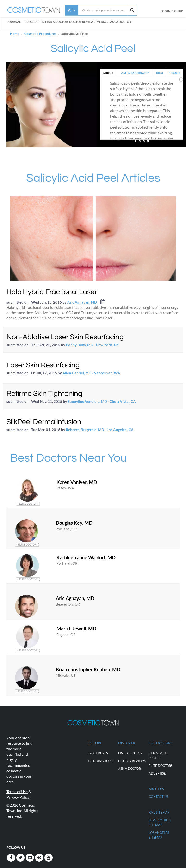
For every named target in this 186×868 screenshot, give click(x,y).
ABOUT (108, 73)
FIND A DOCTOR (56, 22)
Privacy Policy (18, 797)
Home (15, 34)
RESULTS (174, 73)
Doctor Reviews (82, 22)
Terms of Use (17, 792)
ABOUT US (156, 789)
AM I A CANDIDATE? (135, 73)
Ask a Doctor (121, 22)
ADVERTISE (157, 773)
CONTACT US (158, 797)
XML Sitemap (159, 812)
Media (103, 22)
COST (160, 73)
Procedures (34, 22)
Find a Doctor (130, 753)
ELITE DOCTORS (161, 766)
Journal (15, 22)
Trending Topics (101, 761)
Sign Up (177, 11)
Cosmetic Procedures (40, 34)
